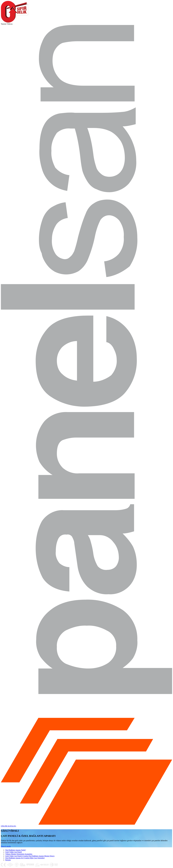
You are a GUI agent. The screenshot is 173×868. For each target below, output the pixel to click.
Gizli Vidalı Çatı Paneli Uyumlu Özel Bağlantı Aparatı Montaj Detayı (30, 856)
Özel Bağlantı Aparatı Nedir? (16, 850)
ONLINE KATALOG (8, 826)
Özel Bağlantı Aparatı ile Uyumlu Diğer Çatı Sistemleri (25, 858)
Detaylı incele (6, 846)
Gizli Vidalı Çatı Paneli (14, 852)
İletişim (8, 860)
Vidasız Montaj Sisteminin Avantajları (19, 854)
